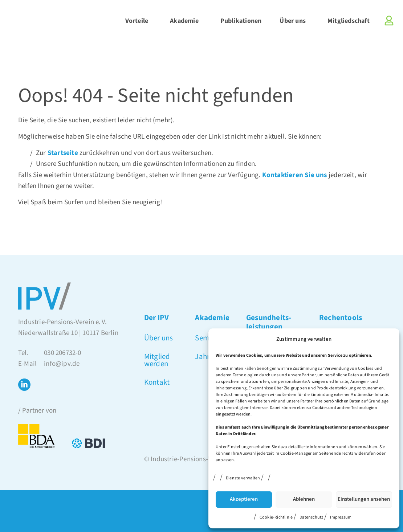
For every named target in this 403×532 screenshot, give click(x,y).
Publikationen (241, 21)
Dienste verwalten (243, 478)
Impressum (341, 517)
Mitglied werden (157, 360)
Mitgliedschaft (349, 21)
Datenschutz (311, 517)
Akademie (186, 21)
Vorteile (139, 21)
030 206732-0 (62, 353)
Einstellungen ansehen (364, 499)
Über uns (294, 21)
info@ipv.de (62, 364)
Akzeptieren (244, 499)
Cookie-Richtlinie (276, 517)
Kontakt (157, 382)
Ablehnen (304, 499)
